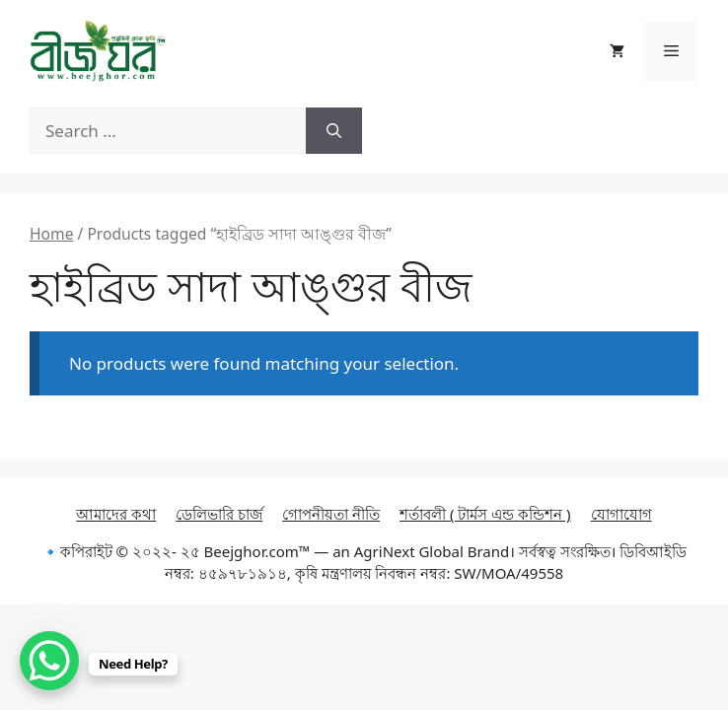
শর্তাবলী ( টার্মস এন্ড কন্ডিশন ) (485, 514)
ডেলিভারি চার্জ (219, 514)
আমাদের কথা (116, 514)
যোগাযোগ (621, 514)
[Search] (334, 131)
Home (51, 234)
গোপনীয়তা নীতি (331, 514)
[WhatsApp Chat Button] (49, 661)
